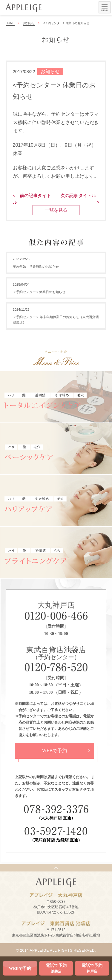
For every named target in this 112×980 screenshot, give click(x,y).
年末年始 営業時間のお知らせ (36, 267)
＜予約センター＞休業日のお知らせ (39, 292)
